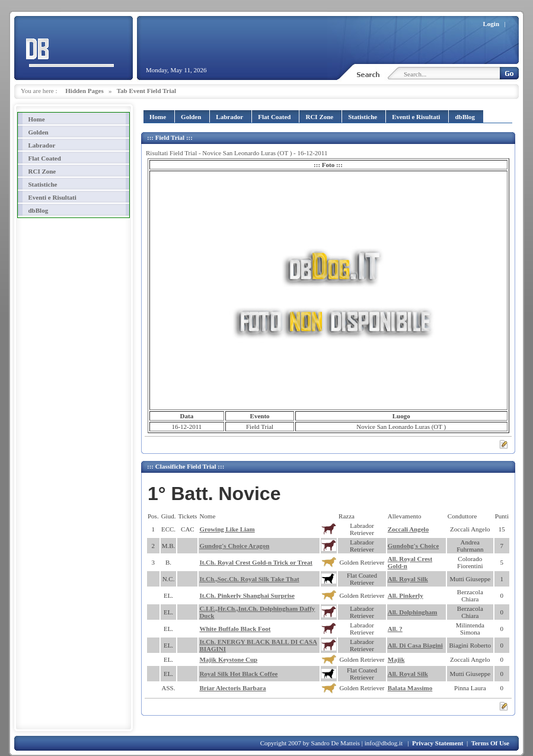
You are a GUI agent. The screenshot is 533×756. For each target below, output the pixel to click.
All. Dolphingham (413, 612)
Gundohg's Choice (414, 546)
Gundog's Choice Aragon (234, 546)
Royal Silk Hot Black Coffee (238, 674)
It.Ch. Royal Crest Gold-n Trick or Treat (256, 562)
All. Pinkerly (406, 595)
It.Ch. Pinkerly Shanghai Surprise (247, 595)
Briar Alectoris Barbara (232, 688)
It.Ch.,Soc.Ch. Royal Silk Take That (249, 579)
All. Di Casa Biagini (415, 645)
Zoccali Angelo (408, 529)
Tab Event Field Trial (146, 91)
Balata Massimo (410, 688)
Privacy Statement (438, 743)
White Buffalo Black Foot (235, 629)
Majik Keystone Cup (228, 659)
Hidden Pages (84, 91)
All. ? (395, 629)
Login (491, 24)
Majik (396, 659)
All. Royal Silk (408, 579)
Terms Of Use (490, 743)
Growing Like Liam (227, 529)
